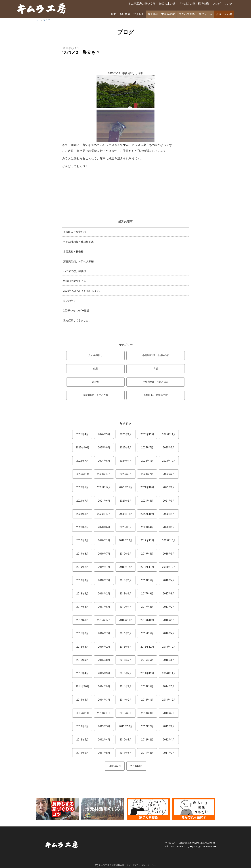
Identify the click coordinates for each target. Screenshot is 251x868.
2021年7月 (82, 501)
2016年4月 (169, 633)
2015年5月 (169, 660)
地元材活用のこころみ (103, 809)
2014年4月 (82, 700)
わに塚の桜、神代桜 (75, 271)
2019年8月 (82, 554)
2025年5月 (169, 448)
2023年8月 (126, 474)
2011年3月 (169, 753)
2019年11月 (147, 540)
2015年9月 (82, 660)
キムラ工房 (42, 9)
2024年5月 (104, 461)
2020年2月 (82, 540)
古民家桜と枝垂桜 (73, 252)
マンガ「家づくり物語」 (148, 809)
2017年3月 (147, 607)
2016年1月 (126, 647)
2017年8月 (169, 594)
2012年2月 (147, 740)
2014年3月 (104, 700)
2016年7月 (104, 633)
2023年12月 (169, 461)
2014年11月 (169, 673)
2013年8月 (147, 713)
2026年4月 (82, 434)
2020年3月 (169, 527)
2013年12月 (169, 700)
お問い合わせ (224, 14)
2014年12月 (147, 673)
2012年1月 (169, 740)
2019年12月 (126, 540)
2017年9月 (147, 594)
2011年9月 (82, 753)
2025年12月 (147, 434)
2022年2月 (169, 474)
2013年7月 (169, 713)
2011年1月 (136, 766)
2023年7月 (147, 474)
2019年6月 (126, 554)
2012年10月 (126, 726)
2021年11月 (126, 487)
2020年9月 (169, 514)
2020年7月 (82, 527)
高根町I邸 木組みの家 (156, 395)
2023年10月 (104, 474)
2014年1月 (147, 700)
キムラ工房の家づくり (142, 4)
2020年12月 (104, 514)
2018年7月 (104, 580)
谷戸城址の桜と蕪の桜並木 (78, 242)
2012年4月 (104, 740)
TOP (113, 14)
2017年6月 (82, 607)
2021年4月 (147, 501)
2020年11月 (126, 514)
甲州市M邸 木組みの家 (156, 382)
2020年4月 (147, 527)
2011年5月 (126, 753)
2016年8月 (82, 633)
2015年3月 (104, 673)
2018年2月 (104, 594)
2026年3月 (104, 434)
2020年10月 (147, 514)
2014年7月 (126, 686)
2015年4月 (82, 673)
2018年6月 (126, 580)
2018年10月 (169, 567)
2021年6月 (104, 501)
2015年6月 (147, 660)
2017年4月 (126, 607)
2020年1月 (104, 540)
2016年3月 (82, 647)
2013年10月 (104, 713)
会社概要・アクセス (132, 14)
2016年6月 (126, 633)
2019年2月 (82, 567)
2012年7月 (147, 726)
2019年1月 (104, 567)
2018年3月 (82, 594)
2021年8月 (169, 487)
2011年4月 (147, 753)
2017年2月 (169, 607)
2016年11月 (126, 620)
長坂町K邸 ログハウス (96, 395)
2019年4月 (147, 554)
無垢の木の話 (167, 4)
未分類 (96, 382)
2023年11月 (82, 474)
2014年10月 (82, 686)
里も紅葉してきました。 (77, 320)
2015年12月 (147, 647)
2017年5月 (104, 607)
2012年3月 (126, 740)
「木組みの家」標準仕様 (194, 4)
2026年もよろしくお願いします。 (82, 291)
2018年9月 (82, 580)
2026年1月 (126, 434)
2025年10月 (82, 448)
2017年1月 (82, 620)
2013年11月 (82, 713)
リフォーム (205, 14)
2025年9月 (104, 448)
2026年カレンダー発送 (76, 311)
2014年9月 (104, 686)
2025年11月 (169, 434)
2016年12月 (104, 620)
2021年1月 (82, 514)
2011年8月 (104, 753)
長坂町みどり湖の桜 (75, 232)
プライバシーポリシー (145, 865)
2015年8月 (104, 660)
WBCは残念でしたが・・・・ (80, 281)
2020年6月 (104, 527)
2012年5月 (82, 740)
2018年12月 (126, 567)
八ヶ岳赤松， (96, 355)
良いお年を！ (71, 301)
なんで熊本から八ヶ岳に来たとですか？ (194, 809)
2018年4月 (169, 580)
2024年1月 (147, 461)
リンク (228, 4)
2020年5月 (126, 527)
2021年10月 (147, 487)
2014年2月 (126, 700)
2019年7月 (104, 554)
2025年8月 (126, 448)
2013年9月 (126, 713)
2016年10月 (147, 620)
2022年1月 (82, 487)
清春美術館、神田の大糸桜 (78, 261)
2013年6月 (82, 726)
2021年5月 (126, 501)
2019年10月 (169, 540)
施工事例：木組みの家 (161, 14)
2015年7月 (126, 660)
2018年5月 (147, 580)
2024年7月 (82, 461)
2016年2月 (104, 647)
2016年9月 (169, 620)
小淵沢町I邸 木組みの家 (156, 355)
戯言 (96, 369)
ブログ (217, 4)
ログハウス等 (187, 14)
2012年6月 (169, 726)
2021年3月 (169, 501)
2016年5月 (147, 633)
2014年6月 (147, 686)
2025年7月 (147, 448)
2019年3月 (169, 554)
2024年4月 (126, 461)
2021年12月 (104, 487)
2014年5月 (169, 686)
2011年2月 (115, 766)
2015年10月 (169, 647)
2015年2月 (126, 673)
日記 (156, 369)
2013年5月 (104, 726)
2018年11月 (147, 567)
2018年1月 (126, 594)
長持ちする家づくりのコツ (57, 809)
